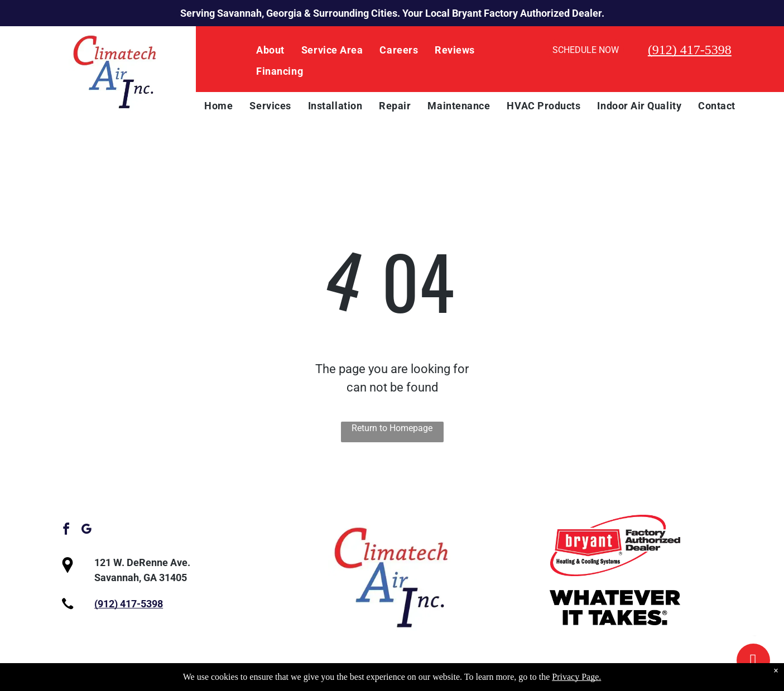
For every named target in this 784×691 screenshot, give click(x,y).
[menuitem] (270, 50)
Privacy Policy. (395, 678)
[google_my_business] (86, 531)
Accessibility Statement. (483, 678)
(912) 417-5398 (690, 50)
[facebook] (66, 531)
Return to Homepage (392, 428)
